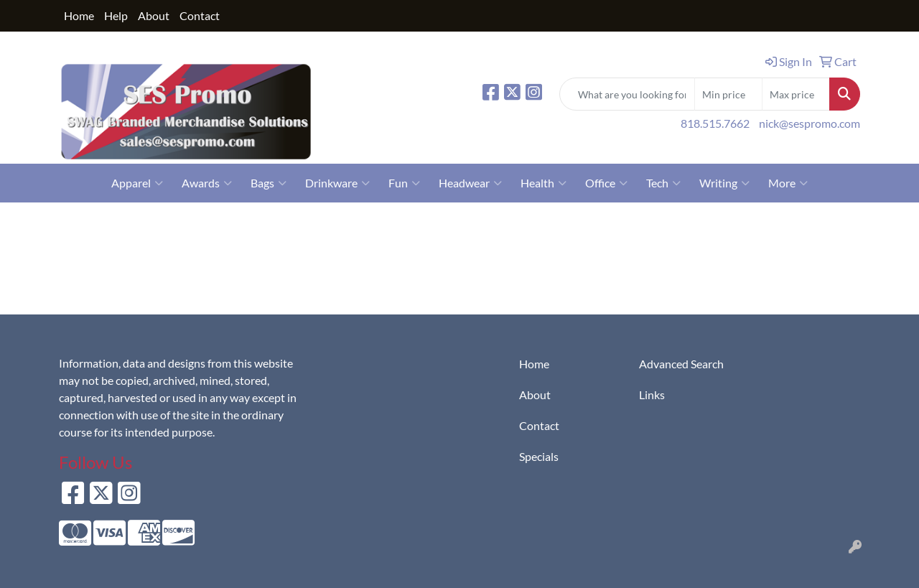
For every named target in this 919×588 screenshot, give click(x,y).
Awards (207, 183)
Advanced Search (681, 364)
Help (116, 15)
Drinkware (337, 183)
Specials (539, 456)
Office (606, 183)
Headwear (470, 183)
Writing (724, 183)
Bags (269, 183)
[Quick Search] (627, 94)
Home (79, 15)
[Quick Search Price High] (796, 94)
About (154, 15)
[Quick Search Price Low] (728, 94)
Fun (404, 183)
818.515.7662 (715, 123)
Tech (663, 183)
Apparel (137, 183)
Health (544, 183)
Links (652, 395)
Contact (200, 15)
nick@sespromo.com (810, 123)
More (788, 183)
